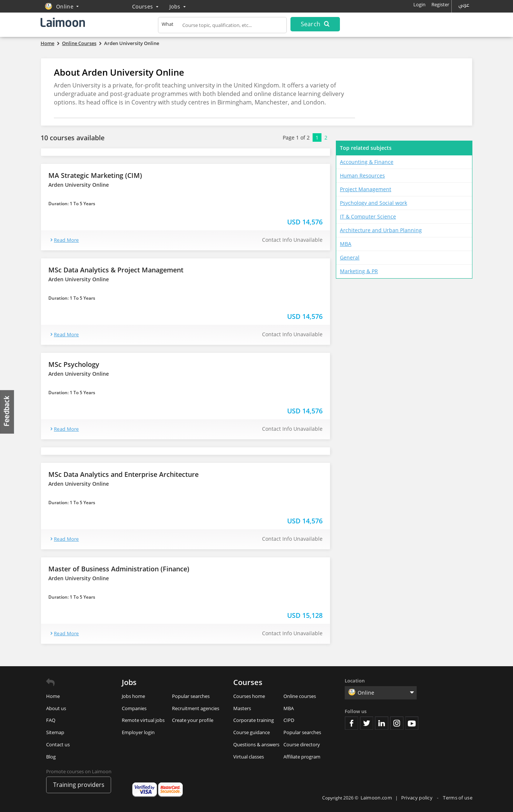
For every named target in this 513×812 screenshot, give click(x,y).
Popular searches (191, 696)
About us (56, 708)
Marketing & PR (359, 271)
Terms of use (458, 798)
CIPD (289, 720)
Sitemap (55, 732)
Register (440, 4)
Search (315, 24)
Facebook (351, 723)
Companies (134, 708)
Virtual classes (249, 757)
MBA (346, 244)
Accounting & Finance (367, 162)
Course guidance (252, 732)
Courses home (249, 696)
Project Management (366, 189)
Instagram (397, 723)
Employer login (138, 732)
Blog (51, 757)
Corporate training (254, 720)
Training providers (79, 785)
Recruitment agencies (196, 708)
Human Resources (362, 176)
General (350, 257)
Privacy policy (418, 798)
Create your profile (193, 720)
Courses (145, 6)
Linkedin (382, 723)
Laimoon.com (376, 798)
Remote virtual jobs (143, 720)
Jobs (178, 6)
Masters (242, 708)
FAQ (51, 720)
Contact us (58, 744)
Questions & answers (256, 744)
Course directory (302, 744)
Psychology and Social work (373, 203)
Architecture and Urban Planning (381, 230)
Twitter (366, 723)
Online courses (300, 696)
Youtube (412, 723)
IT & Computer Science (368, 216)
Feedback (7, 412)
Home (53, 696)
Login (419, 4)
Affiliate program (302, 757)
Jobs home (133, 696)
